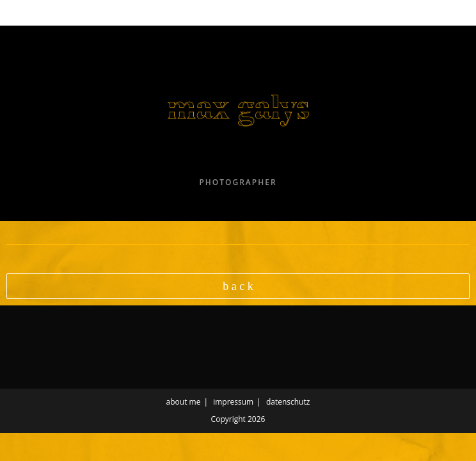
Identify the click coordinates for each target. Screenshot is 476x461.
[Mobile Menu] (37, 13)
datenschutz (288, 402)
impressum (233, 402)
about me (184, 402)
